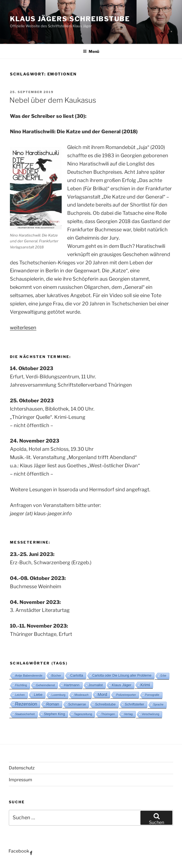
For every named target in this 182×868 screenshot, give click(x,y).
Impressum (21, 780)
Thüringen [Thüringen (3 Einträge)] (108, 714)
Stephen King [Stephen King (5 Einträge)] (54, 714)
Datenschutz (22, 768)
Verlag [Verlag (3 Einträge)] (129, 714)
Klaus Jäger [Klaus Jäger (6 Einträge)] (122, 685)
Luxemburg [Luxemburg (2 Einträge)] (58, 695)
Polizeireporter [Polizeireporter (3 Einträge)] (126, 695)
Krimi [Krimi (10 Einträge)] (145, 685)
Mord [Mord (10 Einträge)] (103, 694)
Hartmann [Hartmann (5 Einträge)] (72, 685)
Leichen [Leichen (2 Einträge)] (20, 695)
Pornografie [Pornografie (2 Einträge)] (152, 695)
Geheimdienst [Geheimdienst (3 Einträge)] (46, 685)
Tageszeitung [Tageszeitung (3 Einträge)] (83, 714)
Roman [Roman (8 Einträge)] (53, 704)
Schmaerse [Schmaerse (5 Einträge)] (77, 704)
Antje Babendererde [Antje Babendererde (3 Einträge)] (29, 676)
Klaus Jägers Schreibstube (70, 19)
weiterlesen (23, 328)
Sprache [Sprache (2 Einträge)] (158, 705)
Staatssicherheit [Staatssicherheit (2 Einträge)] (25, 714)
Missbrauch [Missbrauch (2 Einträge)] (81, 695)
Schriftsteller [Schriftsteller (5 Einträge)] (134, 704)
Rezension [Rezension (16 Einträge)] (26, 704)
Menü (91, 51)
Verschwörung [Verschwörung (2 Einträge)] (150, 714)
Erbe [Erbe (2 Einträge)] (163, 676)
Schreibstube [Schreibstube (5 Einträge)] (105, 704)
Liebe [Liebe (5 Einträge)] (38, 695)
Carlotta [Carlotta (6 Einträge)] (77, 675)
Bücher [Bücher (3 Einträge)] (56, 676)
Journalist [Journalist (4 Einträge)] (96, 685)
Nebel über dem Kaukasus (53, 100)
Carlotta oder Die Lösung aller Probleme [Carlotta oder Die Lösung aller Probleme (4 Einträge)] (122, 676)
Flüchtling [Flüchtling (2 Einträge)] (21, 685)
